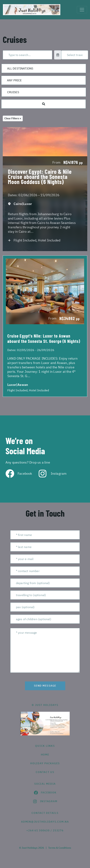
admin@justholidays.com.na (45, 822)
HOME (45, 755)
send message (45, 686)
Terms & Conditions (60, 848)
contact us (45, 772)
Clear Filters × (13, 118)
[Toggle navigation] (82, 10)
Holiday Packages (45, 763)
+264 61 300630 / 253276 (45, 830)
